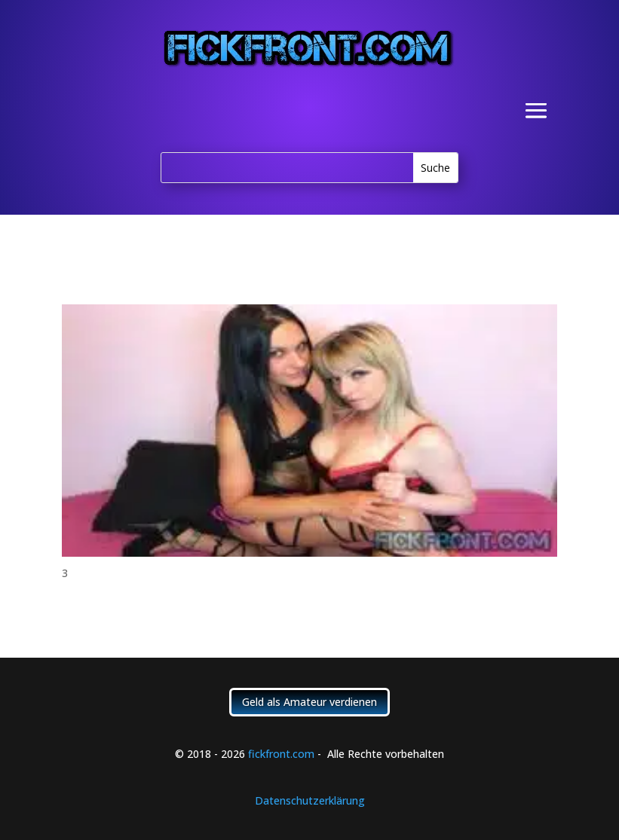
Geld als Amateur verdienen (309, 702)
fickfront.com (281, 754)
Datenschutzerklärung (310, 800)
